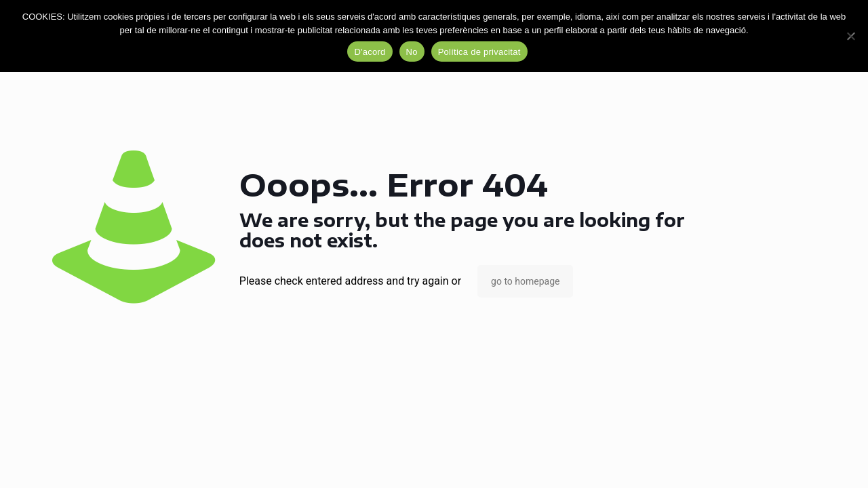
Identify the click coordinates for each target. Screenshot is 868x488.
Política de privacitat (479, 52)
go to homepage (525, 281)
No (412, 52)
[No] (851, 36)
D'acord (370, 52)
